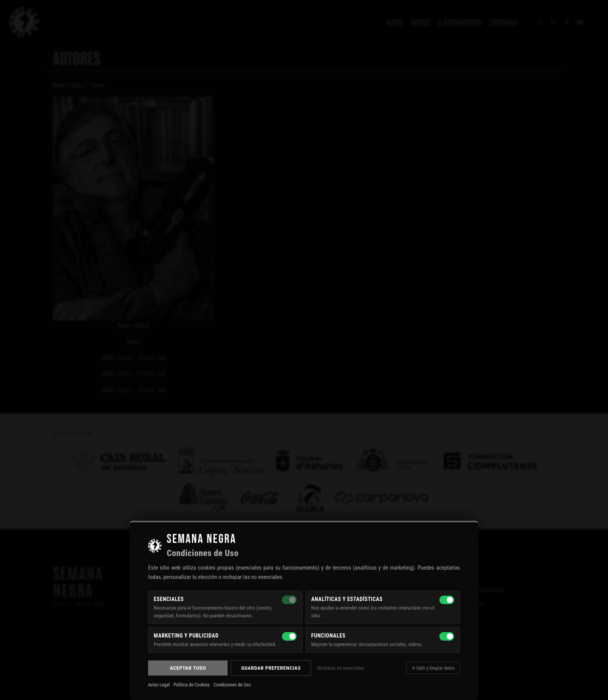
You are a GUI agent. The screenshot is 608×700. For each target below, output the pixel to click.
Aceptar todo (188, 668)
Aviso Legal (159, 685)
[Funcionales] (447, 636)
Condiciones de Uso (232, 685)
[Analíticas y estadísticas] (447, 600)
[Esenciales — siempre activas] (289, 600)
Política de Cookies (192, 685)
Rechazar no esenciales (340, 668)
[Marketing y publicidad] (289, 636)
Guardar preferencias (271, 668)
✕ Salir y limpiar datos (433, 668)
